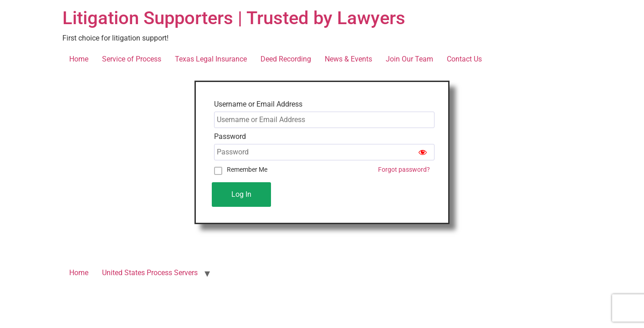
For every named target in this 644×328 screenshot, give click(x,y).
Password (230, 137)
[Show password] (423, 152)
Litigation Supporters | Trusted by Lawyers (234, 18)
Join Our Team (409, 59)
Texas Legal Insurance (211, 59)
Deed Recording (286, 59)
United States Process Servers (150, 273)
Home (79, 59)
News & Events (348, 59)
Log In (241, 194)
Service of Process (132, 59)
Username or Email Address (258, 104)
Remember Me (247, 169)
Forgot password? (404, 170)
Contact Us (464, 59)
